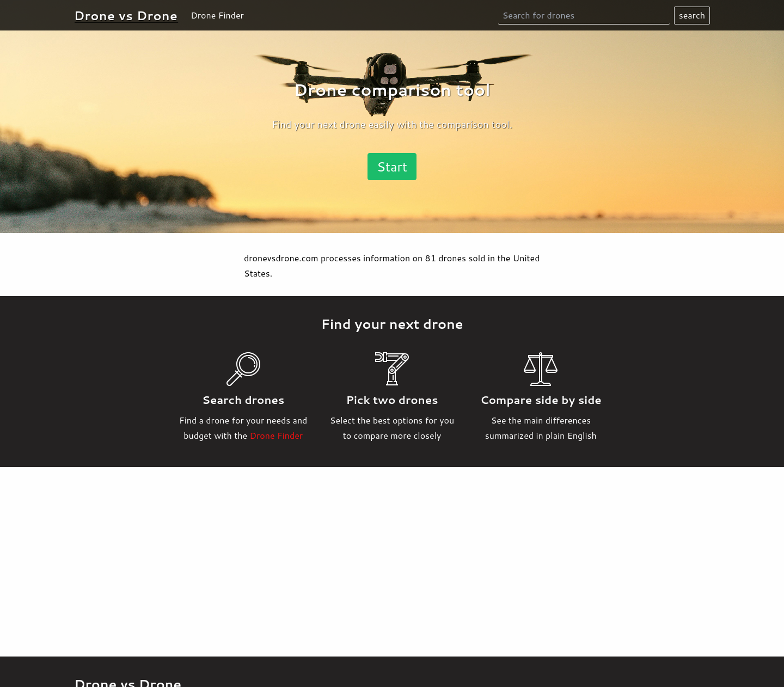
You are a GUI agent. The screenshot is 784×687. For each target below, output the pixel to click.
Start (392, 167)
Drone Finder (217, 15)
